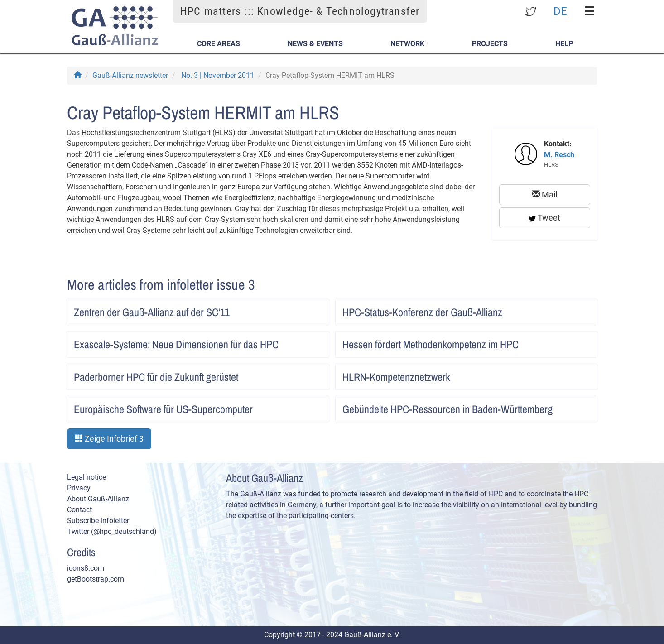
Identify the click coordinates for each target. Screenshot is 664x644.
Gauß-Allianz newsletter (130, 75)
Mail (544, 195)
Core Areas (219, 44)
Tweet (544, 218)
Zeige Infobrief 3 (109, 439)
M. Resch (559, 155)
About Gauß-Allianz (98, 499)
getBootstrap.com (96, 579)
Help (564, 44)
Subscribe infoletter (98, 521)
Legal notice (87, 477)
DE (560, 11)
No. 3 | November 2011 (218, 75)
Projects (490, 44)
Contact (79, 510)
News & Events (315, 44)
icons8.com (86, 568)
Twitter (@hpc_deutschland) (112, 531)
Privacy (79, 488)
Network (407, 44)
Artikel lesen (313, 309)
